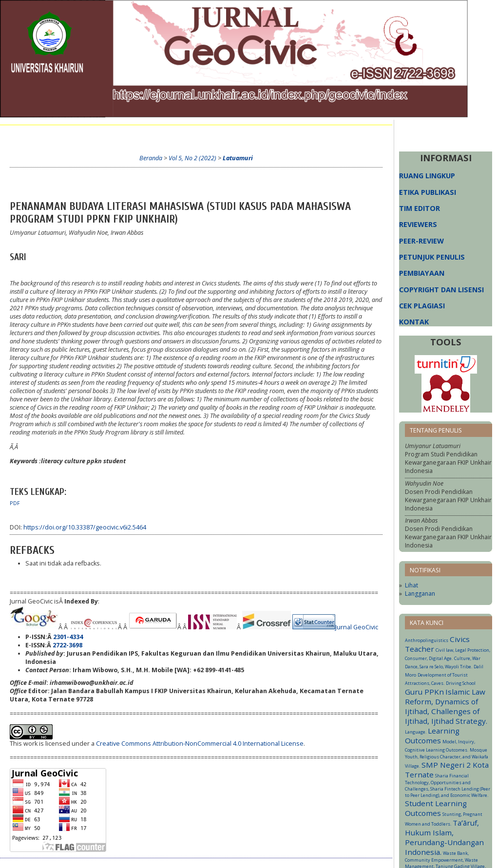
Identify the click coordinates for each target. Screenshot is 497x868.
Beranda (23, 135)
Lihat (411, 585)
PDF (15, 503)
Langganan (420, 594)
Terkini (198, 135)
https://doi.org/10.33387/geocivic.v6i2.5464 (85, 527)
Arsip (228, 135)
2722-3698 (67, 645)
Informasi (263, 135)
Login (111, 135)
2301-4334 (68, 637)
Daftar (142, 135)
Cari (169, 135)
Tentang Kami (69, 135)
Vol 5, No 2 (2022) (192, 158)
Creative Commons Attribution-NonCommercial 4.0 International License (200, 744)
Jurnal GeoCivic (357, 627)
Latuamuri (238, 158)
